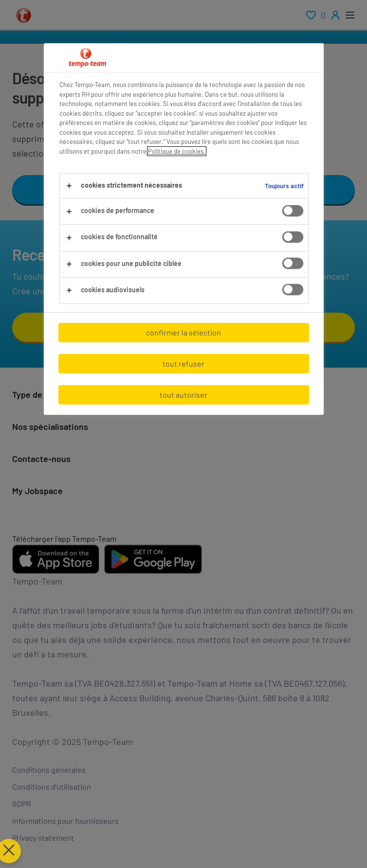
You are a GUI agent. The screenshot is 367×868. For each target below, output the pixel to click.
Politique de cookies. (177, 151)
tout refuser (183, 363)
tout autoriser (183, 395)
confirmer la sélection (183, 332)
